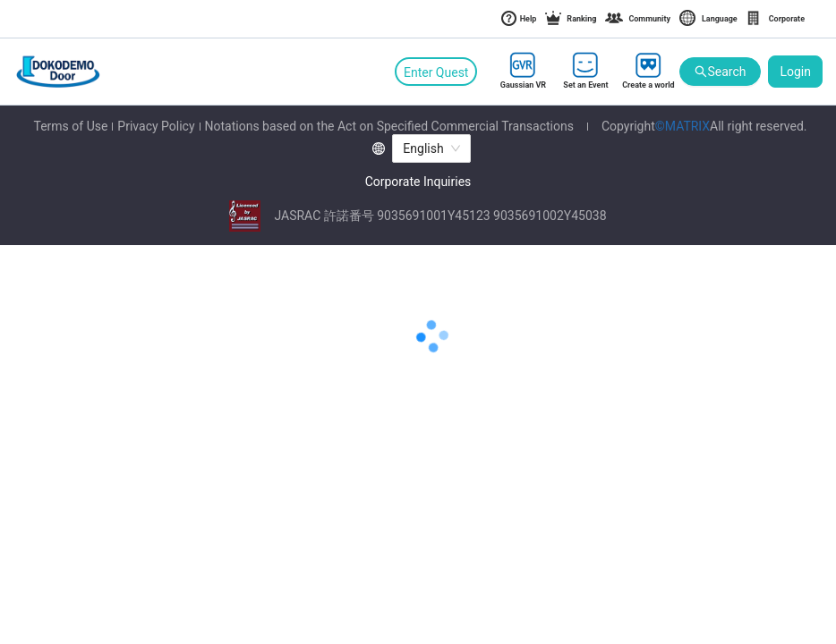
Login (795, 72)
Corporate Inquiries (418, 182)
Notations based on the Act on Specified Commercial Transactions (389, 126)
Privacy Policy (156, 126)
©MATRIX (682, 126)
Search (720, 72)
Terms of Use (70, 126)
